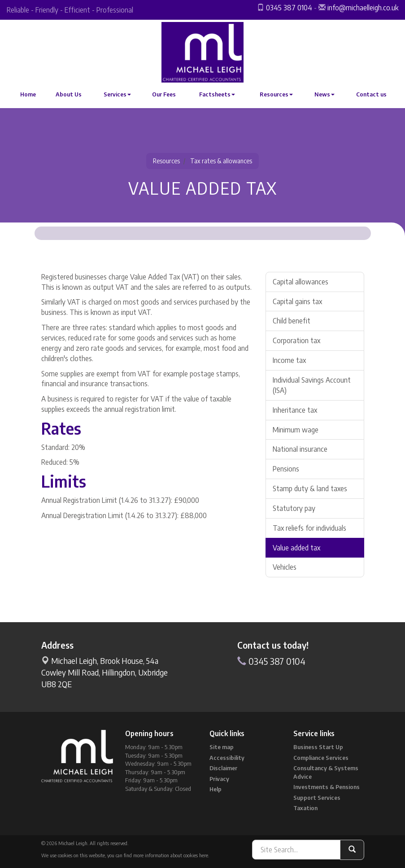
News (324, 94)
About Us (69, 94)
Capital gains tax (297, 301)
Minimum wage (296, 430)
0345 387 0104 (289, 8)
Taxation (305, 808)
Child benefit (292, 321)
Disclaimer (223, 768)
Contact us (371, 94)
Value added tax (296, 548)
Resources (276, 94)
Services (117, 94)
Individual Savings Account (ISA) (312, 385)
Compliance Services (321, 758)
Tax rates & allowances (221, 161)
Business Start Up (318, 747)
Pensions (286, 469)
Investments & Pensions (327, 787)
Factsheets (217, 94)
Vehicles (285, 567)
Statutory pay (294, 508)
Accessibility (227, 758)
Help (216, 789)
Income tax (289, 360)
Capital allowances (300, 282)
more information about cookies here (171, 855)
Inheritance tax (295, 410)
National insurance (300, 449)
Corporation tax (296, 340)
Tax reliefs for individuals (309, 528)
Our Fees (164, 94)
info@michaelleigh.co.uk (363, 8)
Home (28, 94)
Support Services (317, 798)
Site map (222, 747)
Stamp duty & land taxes (310, 489)
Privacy (219, 779)
